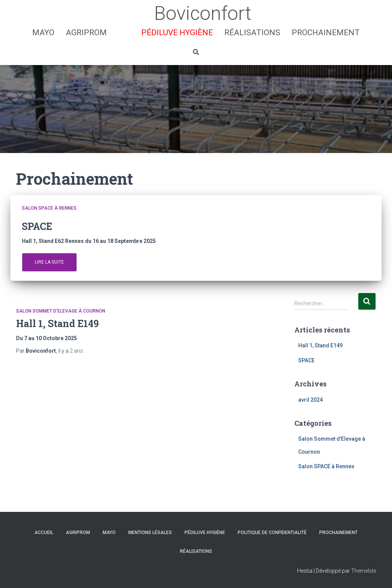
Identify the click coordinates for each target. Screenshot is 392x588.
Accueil (44, 533)
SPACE (306, 360)
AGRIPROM (86, 33)
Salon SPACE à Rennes (49, 208)
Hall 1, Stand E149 (57, 323)
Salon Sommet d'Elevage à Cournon (61, 311)
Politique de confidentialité (272, 533)
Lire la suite (49, 262)
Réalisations (252, 33)
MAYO (43, 33)
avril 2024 (310, 400)
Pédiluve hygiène (177, 33)
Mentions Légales (150, 533)
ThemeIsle (363, 571)
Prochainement (326, 33)
